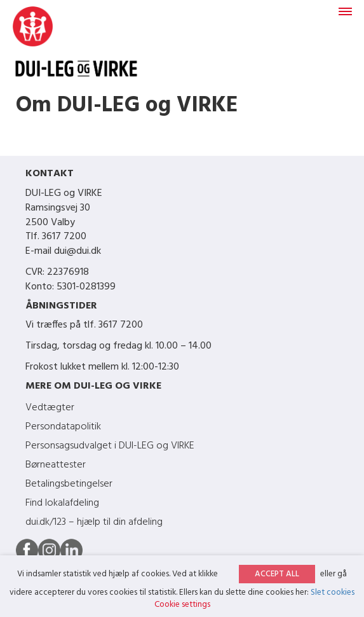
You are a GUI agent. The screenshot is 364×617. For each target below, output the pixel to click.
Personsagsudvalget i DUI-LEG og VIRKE (110, 446)
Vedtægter (50, 408)
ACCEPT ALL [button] (277, 574)
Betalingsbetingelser (69, 484)
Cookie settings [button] (182, 605)
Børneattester (56, 465)
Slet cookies (333, 593)
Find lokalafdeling (62, 503)
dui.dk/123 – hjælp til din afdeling (94, 522)
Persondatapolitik (63, 427)
